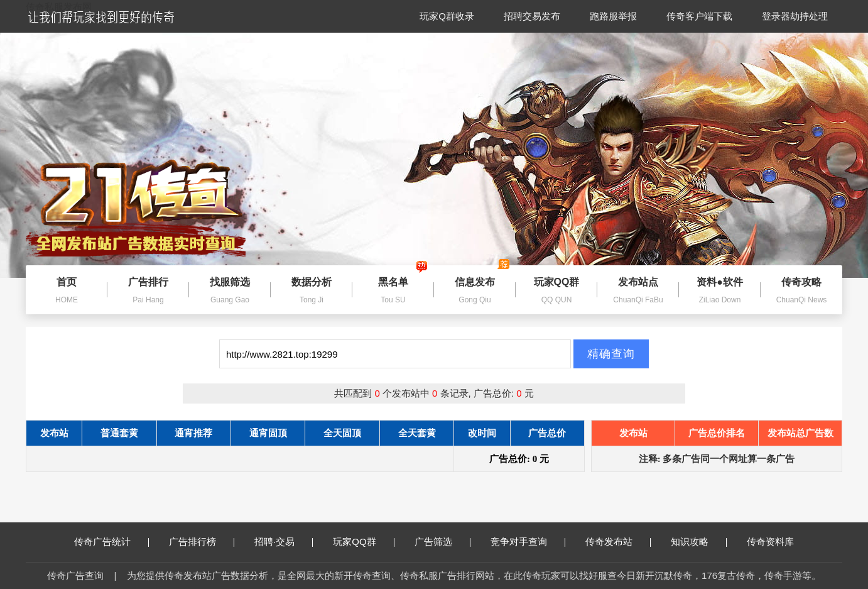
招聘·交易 (284, 542)
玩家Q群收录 (447, 16)
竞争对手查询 (528, 542)
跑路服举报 (613, 16)
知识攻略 (699, 542)
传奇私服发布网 (59, 7)
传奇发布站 (618, 542)
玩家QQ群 (363, 542)
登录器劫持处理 (795, 16)
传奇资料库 (770, 542)
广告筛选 (442, 542)
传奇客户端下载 (699, 16)
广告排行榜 (202, 542)
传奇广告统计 (111, 542)
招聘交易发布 (532, 16)
